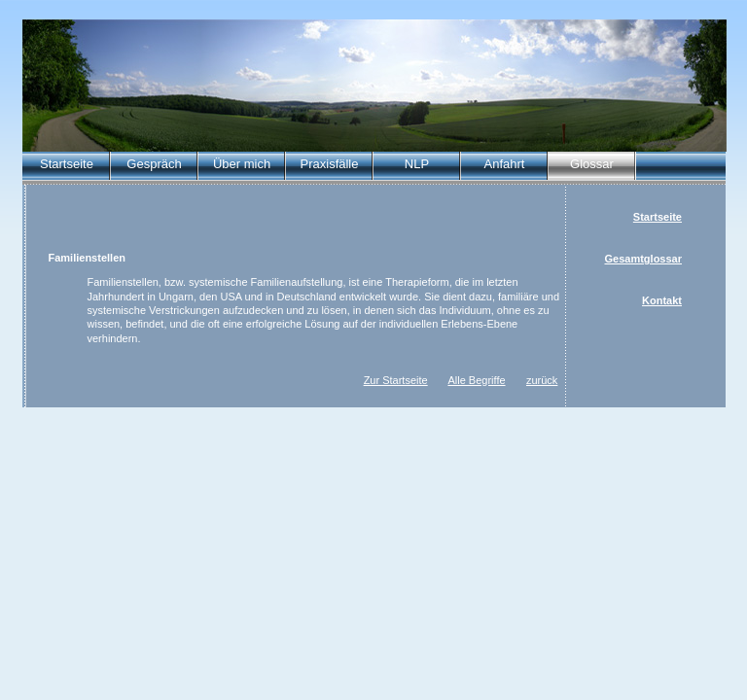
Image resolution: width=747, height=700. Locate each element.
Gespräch (154, 164)
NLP (417, 164)
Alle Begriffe (476, 380)
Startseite (67, 164)
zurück (542, 380)
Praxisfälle (330, 164)
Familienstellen (87, 258)
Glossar (592, 164)
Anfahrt (505, 164)
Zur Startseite (396, 380)
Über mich (242, 164)
